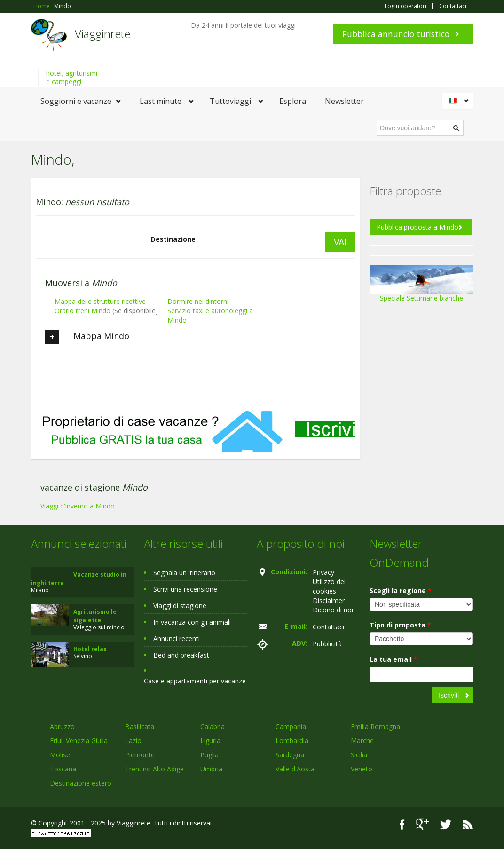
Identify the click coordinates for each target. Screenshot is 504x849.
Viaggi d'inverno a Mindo (78, 506)
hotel (54, 73)
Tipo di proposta (400, 625)
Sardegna (290, 755)
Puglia (209, 755)
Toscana (63, 769)
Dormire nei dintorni (198, 301)
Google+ (422, 824)
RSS (468, 824)
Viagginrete (102, 34)
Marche (362, 741)
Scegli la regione (401, 591)
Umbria (211, 769)
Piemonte (140, 755)
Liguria (210, 741)
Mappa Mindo (87, 337)
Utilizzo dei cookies (329, 586)
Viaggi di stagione (180, 606)
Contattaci (453, 6)
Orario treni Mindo (83, 311)
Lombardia (292, 741)
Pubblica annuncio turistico (396, 34)
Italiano (459, 101)
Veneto (362, 769)
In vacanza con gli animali (192, 622)
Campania (291, 726)
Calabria (213, 726)
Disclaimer (329, 600)
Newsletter (344, 101)
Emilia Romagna (375, 726)
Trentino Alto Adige (154, 769)
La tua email (394, 659)
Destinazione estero (81, 783)
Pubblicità (327, 644)
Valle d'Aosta (295, 769)
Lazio (133, 741)
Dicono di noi (333, 610)
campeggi (67, 82)
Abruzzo (62, 726)
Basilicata (140, 726)
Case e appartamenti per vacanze (195, 681)
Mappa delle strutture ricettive (100, 301)
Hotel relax (90, 649)
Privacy (323, 572)
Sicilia (359, 755)
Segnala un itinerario (184, 573)
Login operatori (406, 6)
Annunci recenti (177, 639)
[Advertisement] (196, 423)
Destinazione (173, 239)
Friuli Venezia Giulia (79, 741)
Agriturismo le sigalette (95, 616)
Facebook (402, 824)
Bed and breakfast (181, 655)
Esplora (293, 101)
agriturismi (81, 73)
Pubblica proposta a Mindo (417, 227)
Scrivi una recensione (185, 589)
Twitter (446, 824)
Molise (60, 755)
